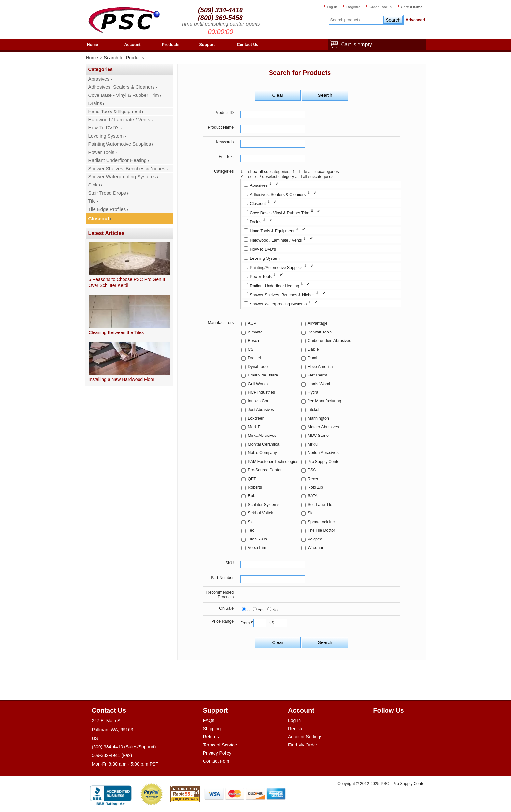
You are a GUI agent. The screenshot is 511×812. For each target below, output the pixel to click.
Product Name (221, 127)
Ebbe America (320, 367)
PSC (312, 470)
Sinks (94, 185)
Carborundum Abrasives (329, 341)
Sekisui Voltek (260, 513)
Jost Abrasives (261, 410)
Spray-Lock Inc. (322, 522)
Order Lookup (380, 7)
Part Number (222, 578)
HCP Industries (261, 392)
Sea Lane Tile (320, 505)
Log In (332, 7)
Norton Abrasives (323, 453)
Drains (95, 103)
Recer (313, 479)
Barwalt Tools (320, 332)
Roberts (255, 487)
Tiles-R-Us (257, 539)
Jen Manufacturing (324, 401)
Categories (224, 171)
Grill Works (258, 384)
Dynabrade (258, 367)
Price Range (223, 621)
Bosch (253, 341)
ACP (252, 323)
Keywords (225, 142)
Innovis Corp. (260, 401)
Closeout (99, 219)
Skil (251, 522)
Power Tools (101, 152)
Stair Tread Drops (107, 193)
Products (171, 45)
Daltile (313, 349)
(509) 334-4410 (220, 10)
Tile (92, 201)
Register (353, 7)
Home (93, 45)
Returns (211, 737)
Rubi (252, 496)
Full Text (226, 157)
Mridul (313, 444)
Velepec (315, 539)
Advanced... (416, 20)
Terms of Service (220, 745)
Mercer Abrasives (323, 427)
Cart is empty (355, 45)
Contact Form (217, 761)
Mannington (318, 418)
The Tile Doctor (321, 530)
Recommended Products (220, 595)
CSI (251, 349)
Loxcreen (256, 418)
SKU (230, 563)
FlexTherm (317, 375)
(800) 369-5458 (220, 18)
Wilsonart (316, 548)
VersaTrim (257, 548)
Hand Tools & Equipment (115, 111)
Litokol (314, 410)
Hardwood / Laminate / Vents (119, 120)
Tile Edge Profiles (107, 209)
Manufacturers (221, 323)
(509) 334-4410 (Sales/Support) (124, 747)
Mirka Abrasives (262, 436)
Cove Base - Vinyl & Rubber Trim (124, 95)
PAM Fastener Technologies (273, 462)
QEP (252, 479)
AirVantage (318, 323)
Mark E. (255, 427)
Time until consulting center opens (220, 24)
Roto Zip (315, 487)
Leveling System (106, 136)
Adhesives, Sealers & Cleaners (122, 87)
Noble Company (262, 453)
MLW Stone (318, 436)
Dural (313, 358)
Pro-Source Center (265, 470)
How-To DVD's (104, 128)
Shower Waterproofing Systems (122, 177)
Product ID (224, 113)
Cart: (412, 7)
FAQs (209, 720)
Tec (251, 530)
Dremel (254, 358)
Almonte (255, 332)
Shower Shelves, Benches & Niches (127, 169)
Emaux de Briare (263, 375)
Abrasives (99, 79)
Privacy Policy (217, 753)
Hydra (313, 392)
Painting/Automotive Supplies (120, 144)
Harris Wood (319, 384)
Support (207, 45)
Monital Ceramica (263, 444)
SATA (313, 496)
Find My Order (303, 745)
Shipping (212, 729)
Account (133, 45)
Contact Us (248, 45)
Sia (311, 513)
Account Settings (305, 737)
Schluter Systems (263, 505)
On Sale (226, 608)
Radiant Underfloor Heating (118, 160)
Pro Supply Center (324, 462)
